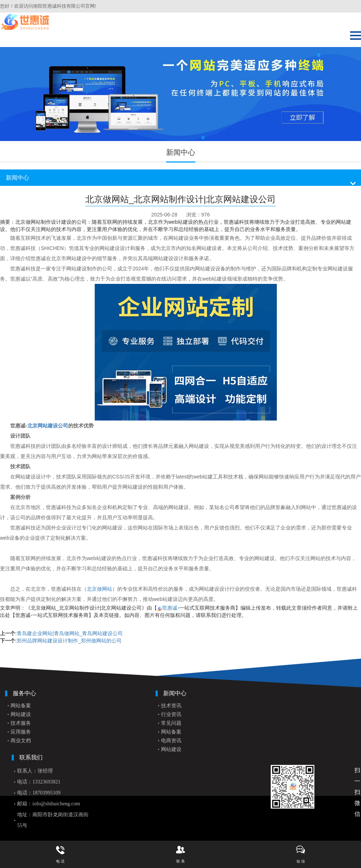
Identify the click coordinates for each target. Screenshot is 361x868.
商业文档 (21, 741)
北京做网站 (99, 589)
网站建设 (21, 714)
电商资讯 (171, 741)
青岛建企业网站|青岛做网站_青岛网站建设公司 (70, 633)
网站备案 (21, 706)
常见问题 (171, 723)
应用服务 (21, 732)
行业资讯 (171, 714)
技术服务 (21, 723)
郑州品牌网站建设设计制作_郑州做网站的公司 (69, 641)
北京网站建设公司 (48, 426)
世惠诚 (170, 608)
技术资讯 (171, 706)
